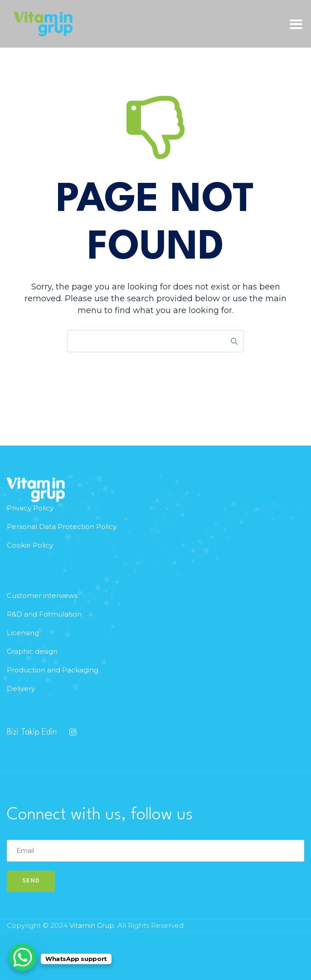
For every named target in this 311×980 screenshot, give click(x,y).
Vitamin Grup (92, 925)
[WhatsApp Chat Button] (23, 957)
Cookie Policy (30, 545)
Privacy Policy (30, 508)
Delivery (21, 688)
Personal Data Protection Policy (62, 527)
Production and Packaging (53, 670)
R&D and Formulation (44, 614)
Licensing (23, 633)
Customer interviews (42, 595)
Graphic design (32, 651)
